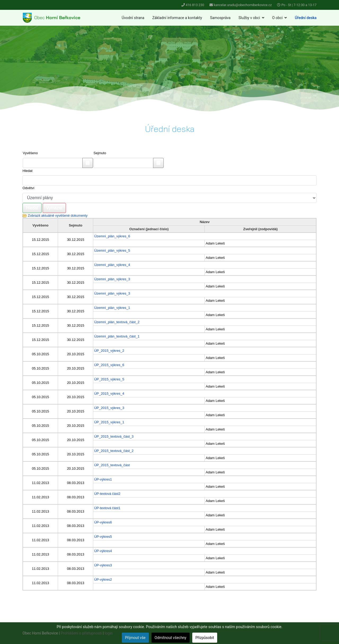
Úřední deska (306, 18)
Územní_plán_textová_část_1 (117, 336)
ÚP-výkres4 (103, 551)
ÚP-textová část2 (107, 494)
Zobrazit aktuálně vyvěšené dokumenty (58, 216)
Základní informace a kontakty (177, 18)
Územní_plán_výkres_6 (112, 236)
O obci (278, 18)
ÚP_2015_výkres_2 (109, 351)
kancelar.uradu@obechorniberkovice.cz (243, 5)
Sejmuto (100, 153)
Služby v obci (249, 18)
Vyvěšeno (30, 153)
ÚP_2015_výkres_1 (109, 422)
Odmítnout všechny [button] (171, 638)
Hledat (28, 171)
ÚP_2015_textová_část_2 (114, 451)
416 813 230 (195, 5)
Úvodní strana (133, 18)
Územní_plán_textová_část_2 (117, 322)
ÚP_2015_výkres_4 (109, 394)
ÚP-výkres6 (103, 522)
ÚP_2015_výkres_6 (109, 365)
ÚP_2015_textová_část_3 (114, 436)
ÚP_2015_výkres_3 (109, 408)
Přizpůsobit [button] (205, 638)
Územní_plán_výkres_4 (112, 265)
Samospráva (220, 18)
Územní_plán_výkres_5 (112, 250)
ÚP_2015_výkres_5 (109, 379)
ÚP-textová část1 (107, 508)
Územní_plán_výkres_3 (112, 279)
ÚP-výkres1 (103, 479)
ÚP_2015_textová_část (112, 465)
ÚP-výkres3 (103, 565)
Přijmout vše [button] (135, 638)
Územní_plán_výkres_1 (112, 308)
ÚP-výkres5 (103, 537)
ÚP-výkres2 (103, 579)
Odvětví (28, 188)
